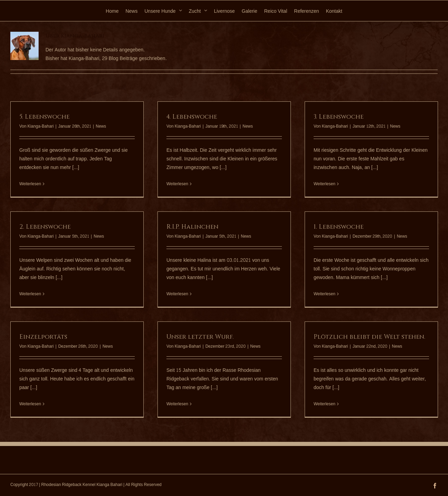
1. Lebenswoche (339, 227)
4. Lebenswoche (192, 117)
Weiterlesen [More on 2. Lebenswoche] (30, 294)
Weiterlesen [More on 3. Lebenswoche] (324, 184)
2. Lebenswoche (45, 227)
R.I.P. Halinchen (192, 227)
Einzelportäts (43, 337)
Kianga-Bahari (41, 126)
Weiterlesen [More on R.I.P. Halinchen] (177, 294)
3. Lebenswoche (339, 117)
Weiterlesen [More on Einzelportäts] (30, 404)
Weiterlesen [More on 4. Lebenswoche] (177, 184)
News (101, 126)
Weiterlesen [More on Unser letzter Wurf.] (177, 404)
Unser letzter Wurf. (200, 337)
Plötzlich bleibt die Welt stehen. (369, 337)
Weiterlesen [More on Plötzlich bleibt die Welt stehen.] (324, 404)
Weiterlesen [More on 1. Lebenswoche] (324, 294)
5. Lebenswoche (44, 117)
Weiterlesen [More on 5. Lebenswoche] (30, 184)
